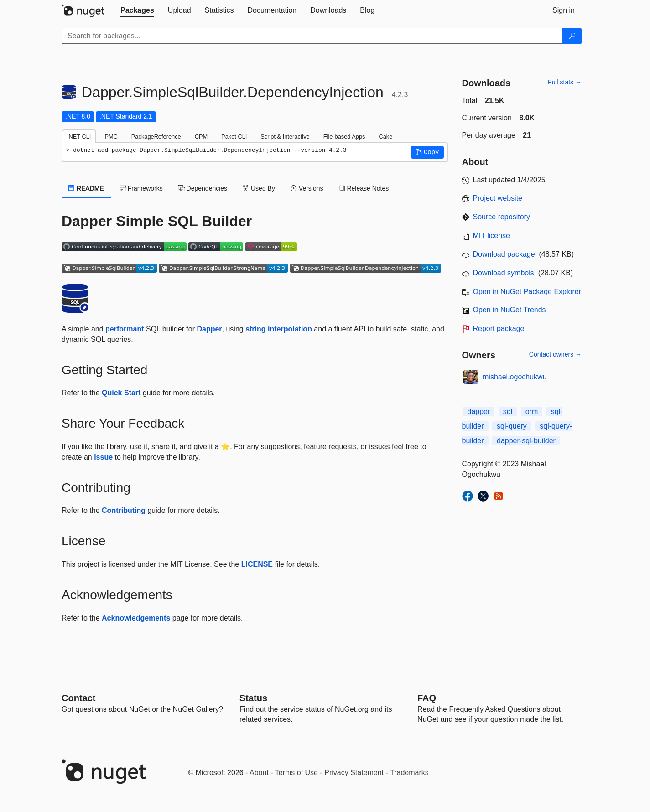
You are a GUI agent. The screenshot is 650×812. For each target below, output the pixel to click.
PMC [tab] (111, 137)
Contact (78, 698)
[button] (427, 152)
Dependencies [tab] (203, 188)
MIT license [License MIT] (492, 235)
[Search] (572, 36)
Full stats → (565, 82)
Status (253, 698)
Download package (504, 254)
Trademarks (409, 773)
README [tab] (86, 188)
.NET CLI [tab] (79, 137)
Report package (499, 328)
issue (103, 457)
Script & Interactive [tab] (285, 137)
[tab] (137, 10)
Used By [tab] (259, 188)
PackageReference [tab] (156, 137)
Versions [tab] (307, 188)
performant (125, 329)
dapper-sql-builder (526, 441)
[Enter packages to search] (312, 36)
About (259, 773)
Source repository (502, 217)
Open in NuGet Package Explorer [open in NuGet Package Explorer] (527, 292)
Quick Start (121, 393)
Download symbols (504, 273)
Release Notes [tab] (364, 188)
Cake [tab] (385, 137)
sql (508, 411)
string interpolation (279, 329)
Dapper (209, 329)
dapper (479, 411)
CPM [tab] (201, 137)
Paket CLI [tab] (234, 137)
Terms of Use (296, 773)
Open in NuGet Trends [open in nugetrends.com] (510, 310)
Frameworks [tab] (141, 188)
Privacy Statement (354, 773)
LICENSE (257, 564)
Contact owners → (555, 354)
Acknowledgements (136, 618)
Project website (498, 198)
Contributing (124, 510)
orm (532, 411)
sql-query (512, 426)
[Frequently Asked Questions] (427, 698)
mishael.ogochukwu (515, 377)
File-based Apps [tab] (344, 137)
